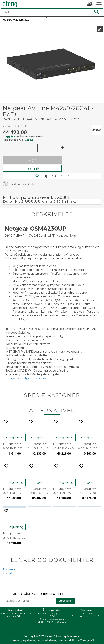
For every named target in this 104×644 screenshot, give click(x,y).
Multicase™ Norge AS (81, 640)
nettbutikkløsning (47, 640)
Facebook (77, 616)
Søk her (30, 140)
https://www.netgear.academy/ (25, 378)
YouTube (98, 616)
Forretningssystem (21, 640)
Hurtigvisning (14, 438)
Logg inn (10, 137)
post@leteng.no (21, 616)
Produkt (32, 169)
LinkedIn (88, 616)
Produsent (9, 569)
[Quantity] (52, 148)
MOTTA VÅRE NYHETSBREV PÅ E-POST (39, 594)
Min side (87, 613)
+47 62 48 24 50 (24, 613)
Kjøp (32, 160)
